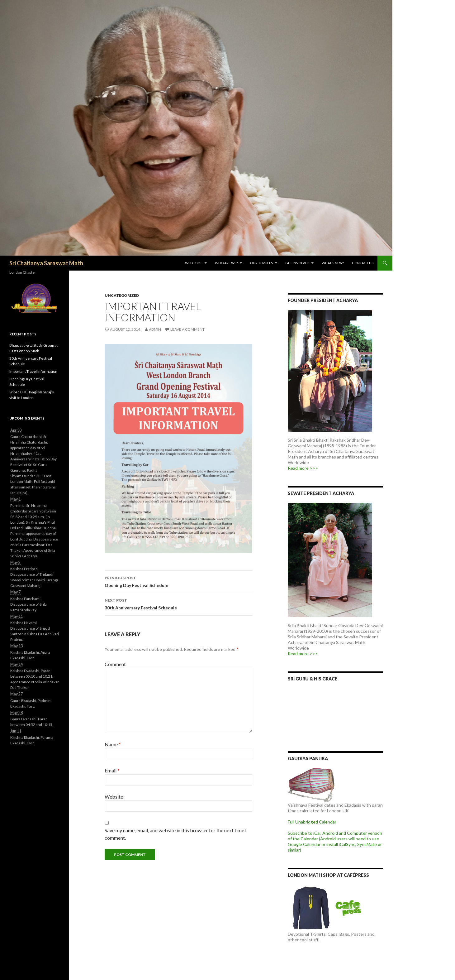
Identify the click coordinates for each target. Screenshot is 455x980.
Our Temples (261, 263)
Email (112, 770)
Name (113, 744)
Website (114, 797)
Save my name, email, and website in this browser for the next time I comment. (176, 834)
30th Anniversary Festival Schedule (178, 603)
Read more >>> (303, 468)
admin (155, 329)
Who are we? (226, 263)
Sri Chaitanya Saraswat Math (46, 263)
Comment (115, 664)
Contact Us (363, 263)
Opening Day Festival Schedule (178, 581)
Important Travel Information (33, 371)
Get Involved (297, 263)
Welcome (194, 263)
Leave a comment (187, 329)
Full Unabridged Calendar (312, 822)
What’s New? (333, 263)
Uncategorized (122, 295)
